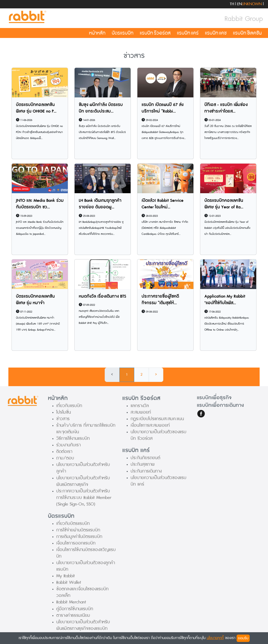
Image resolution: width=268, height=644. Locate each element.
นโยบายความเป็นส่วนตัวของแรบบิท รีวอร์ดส (158, 435)
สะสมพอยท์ (141, 412)
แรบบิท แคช (216, 33)
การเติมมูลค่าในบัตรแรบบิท (79, 537)
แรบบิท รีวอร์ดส (155, 33)
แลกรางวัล (140, 406)
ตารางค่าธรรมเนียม (73, 615)
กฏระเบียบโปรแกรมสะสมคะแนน (157, 419)
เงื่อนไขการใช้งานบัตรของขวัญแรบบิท (86, 553)
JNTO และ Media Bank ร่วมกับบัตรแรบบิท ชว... (40, 204)
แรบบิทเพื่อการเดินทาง (220, 405)
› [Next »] (156, 374)
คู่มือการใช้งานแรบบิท (75, 609)
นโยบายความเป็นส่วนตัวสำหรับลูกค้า (83, 468)
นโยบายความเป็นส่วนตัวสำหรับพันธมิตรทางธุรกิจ (83, 481)
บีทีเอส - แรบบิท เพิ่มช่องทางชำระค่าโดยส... (226, 108)
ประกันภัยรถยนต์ (145, 458)
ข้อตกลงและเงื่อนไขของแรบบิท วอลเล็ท (82, 592)
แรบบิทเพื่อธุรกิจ (214, 398)
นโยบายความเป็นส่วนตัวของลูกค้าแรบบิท (86, 566)
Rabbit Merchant (71, 602)
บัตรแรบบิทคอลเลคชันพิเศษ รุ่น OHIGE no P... (36, 108)
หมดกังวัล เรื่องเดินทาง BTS (102, 296)
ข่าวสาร (63, 419)
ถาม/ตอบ (65, 458)
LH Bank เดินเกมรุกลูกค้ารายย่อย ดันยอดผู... (100, 204)
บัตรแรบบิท (123, 33)
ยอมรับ (243, 638)
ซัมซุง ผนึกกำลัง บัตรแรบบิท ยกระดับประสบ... (101, 108)
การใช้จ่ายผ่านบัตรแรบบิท (78, 530)
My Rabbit (66, 576)
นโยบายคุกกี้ (215, 638)
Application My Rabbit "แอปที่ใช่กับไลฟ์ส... (225, 300)
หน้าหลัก (97, 33)
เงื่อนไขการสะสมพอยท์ (150, 425)
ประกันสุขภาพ (143, 464)
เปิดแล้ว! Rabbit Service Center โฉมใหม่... (163, 204)
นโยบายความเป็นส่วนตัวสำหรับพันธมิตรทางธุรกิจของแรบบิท (83, 625)
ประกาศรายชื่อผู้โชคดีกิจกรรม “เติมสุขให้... (160, 300)
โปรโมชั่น (64, 412)
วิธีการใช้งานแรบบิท (73, 438)
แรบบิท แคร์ (188, 33)
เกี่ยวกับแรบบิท (69, 406)
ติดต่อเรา (64, 451)
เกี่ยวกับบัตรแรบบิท (73, 523)
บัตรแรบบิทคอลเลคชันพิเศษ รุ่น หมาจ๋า (35, 300)
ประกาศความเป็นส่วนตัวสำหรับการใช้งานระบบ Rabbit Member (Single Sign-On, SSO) (84, 498)
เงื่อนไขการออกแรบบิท (76, 543)
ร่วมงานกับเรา (68, 445)
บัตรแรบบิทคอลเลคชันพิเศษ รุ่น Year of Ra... (224, 204)
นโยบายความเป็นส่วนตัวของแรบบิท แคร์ (158, 481)
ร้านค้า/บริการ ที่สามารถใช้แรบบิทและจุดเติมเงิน (86, 429)
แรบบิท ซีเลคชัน (247, 33)
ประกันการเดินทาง (146, 471)
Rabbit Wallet (69, 582)
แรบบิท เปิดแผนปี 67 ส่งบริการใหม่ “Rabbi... (163, 108)
